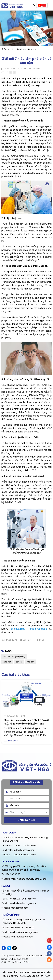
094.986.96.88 (13, 874)
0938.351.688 (12, 846)
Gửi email (26, 640)
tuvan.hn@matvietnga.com (22, 903)
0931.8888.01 (12, 928)
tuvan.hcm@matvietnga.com (23, 932)
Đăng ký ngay (27, 820)
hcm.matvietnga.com (22, 937)
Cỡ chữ (5, 72)
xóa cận (7, 662)
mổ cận (31, 662)
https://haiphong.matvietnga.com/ (29, 879)
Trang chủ (7, 49)
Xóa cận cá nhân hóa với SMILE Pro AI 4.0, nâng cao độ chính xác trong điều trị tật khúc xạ (26, 724)
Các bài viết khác (16, 675)
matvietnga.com (20, 908)
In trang (39, 640)
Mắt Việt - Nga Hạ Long (14, 657)
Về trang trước (9, 640)
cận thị (19, 662)
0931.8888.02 (28, 928)
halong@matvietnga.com (21, 850)
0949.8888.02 (13, 899)
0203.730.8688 (29, 846)
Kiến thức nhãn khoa (26, 49)
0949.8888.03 (29, 899)
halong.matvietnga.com (23, 855)
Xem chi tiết (11, 741)
